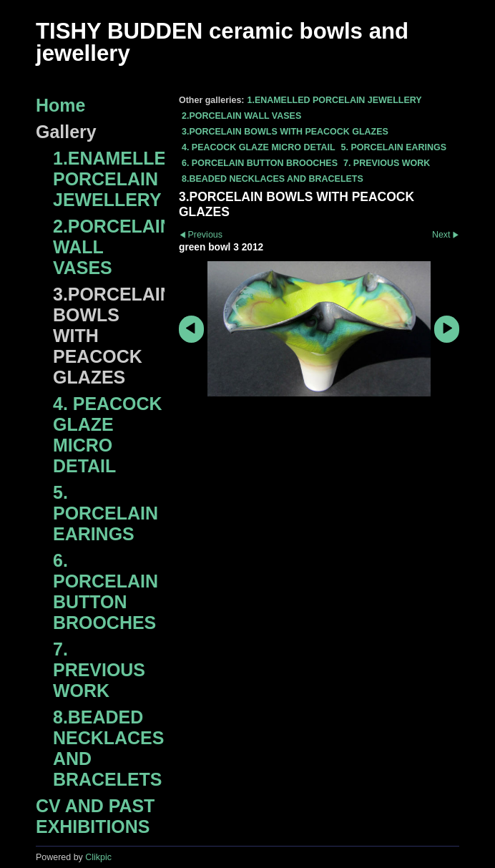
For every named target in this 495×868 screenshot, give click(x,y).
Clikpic (98, 857)
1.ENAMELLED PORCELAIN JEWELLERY (334, 100)
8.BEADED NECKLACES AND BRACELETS (273, 179)
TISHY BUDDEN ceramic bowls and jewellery (222, 42)
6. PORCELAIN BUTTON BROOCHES (260, 163)
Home (60, 105)
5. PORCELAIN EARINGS (394, 147)
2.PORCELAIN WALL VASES (241, 116)
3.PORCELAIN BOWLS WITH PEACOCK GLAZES (285, 132)
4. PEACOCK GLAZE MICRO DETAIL (259, 147)
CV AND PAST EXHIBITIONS (95, 816)
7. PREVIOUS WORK (387, 163)
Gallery (66, 132)
